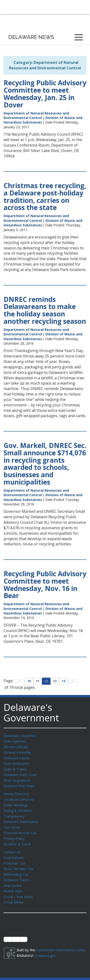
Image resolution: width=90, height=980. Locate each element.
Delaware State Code (21, 773)
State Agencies (16, 741)
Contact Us (13, 847)
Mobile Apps (14, 885)
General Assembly (18, 752)
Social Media (14, 895)
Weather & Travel (18, 839)
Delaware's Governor (21, 736)
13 (55, 681)
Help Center (14, 879)
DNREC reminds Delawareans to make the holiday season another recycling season (45, 310)
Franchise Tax (15, 858)
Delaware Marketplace (22, 818)
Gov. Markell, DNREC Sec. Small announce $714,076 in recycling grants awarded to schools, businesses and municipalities (45, 464)
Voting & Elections (18, 807)
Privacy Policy (15, 834)
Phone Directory (17, 791)
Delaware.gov (46, 953)
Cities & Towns (16, 768)
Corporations (14, 852)
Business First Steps (20, 784)
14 (63, 681)
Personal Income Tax (21, 829)
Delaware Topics (17, 874)
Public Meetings (17, 802)
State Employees (18, 762)
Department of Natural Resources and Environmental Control (36, 115)
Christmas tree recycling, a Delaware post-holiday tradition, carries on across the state (45, 196)
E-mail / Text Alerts (20, 890)
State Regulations (18, 778)
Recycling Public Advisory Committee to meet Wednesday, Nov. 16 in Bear (45, 585)
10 (29, 681)
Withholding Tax (17, 869)
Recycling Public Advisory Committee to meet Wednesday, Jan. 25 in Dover (45, 94)
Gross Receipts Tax (20, 863)
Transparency (15, 813)
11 (38, 681)
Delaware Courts (17, 757)
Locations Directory (20, 797)
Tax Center (13, 823)
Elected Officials (17, 746)
